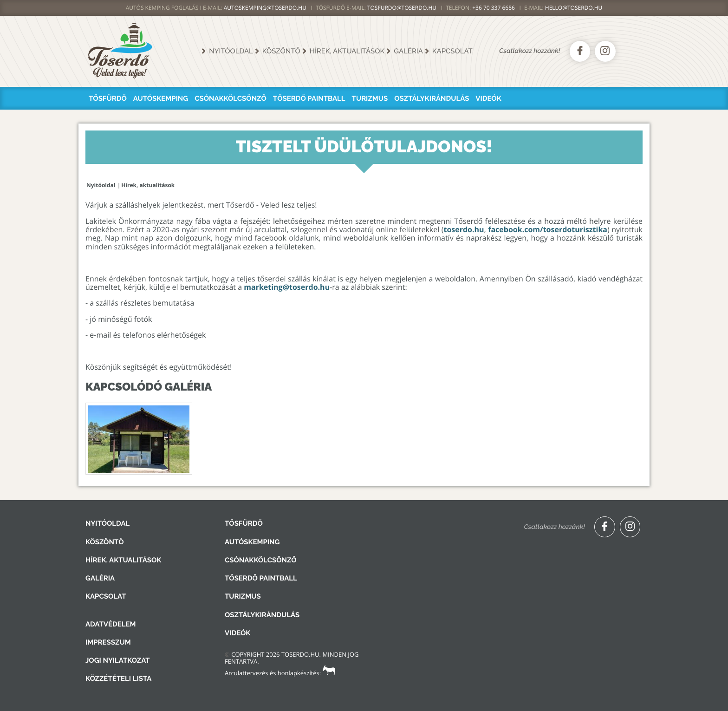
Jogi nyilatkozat (118, 660)
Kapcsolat (452, 51)
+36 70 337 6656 (494, 8)
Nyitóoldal (231, 51)
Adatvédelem (110, 624)
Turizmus (370, 98)
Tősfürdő (108, 98)
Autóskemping (161, 98)
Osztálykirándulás (432, 98)
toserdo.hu (464, 229)
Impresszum (108, 642)
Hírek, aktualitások (347, 51)
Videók (488, 98)
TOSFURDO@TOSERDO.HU (402, 8)
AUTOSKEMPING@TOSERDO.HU (265, 8)
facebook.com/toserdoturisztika (548, 229)
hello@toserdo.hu (574, 8)
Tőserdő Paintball (309, 98)
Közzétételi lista (118, 678)
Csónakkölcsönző (231, 98)
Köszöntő (281, 51)
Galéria (408, 51)
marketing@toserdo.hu (287, 287)
